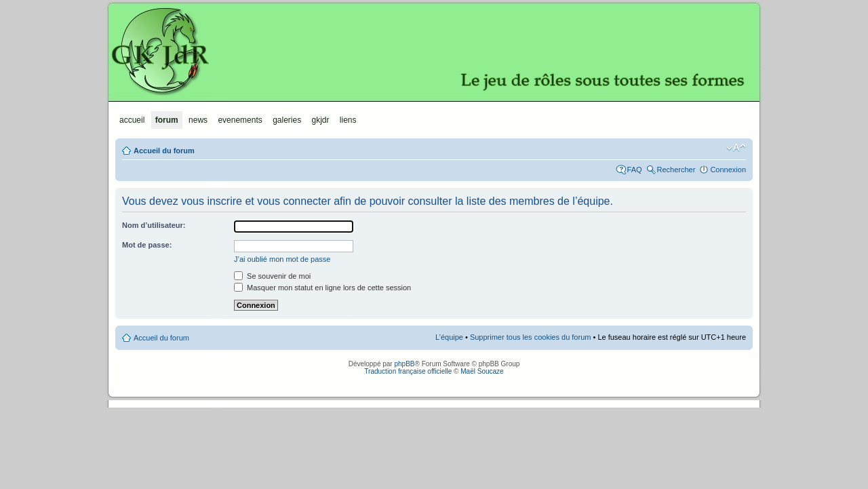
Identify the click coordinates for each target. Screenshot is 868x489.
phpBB (404, 364)
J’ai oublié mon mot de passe (282, 259)
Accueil (132, 120)
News (198, 120)
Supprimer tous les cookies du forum (531, 337)
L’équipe (449, 337)
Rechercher (676, 170)
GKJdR (434, 51)
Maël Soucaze (482, 371)
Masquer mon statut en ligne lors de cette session (322, 288)
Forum (167, 120)
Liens (348, 120)
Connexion (728, 170)
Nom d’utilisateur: (154, 225)
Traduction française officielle (408, 371)
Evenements (240, 120)
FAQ (635, 170)
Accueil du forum (164, 151)
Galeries (287, 120)
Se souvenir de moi (272, 276)
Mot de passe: (147, 245)
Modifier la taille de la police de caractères (736, 148)
